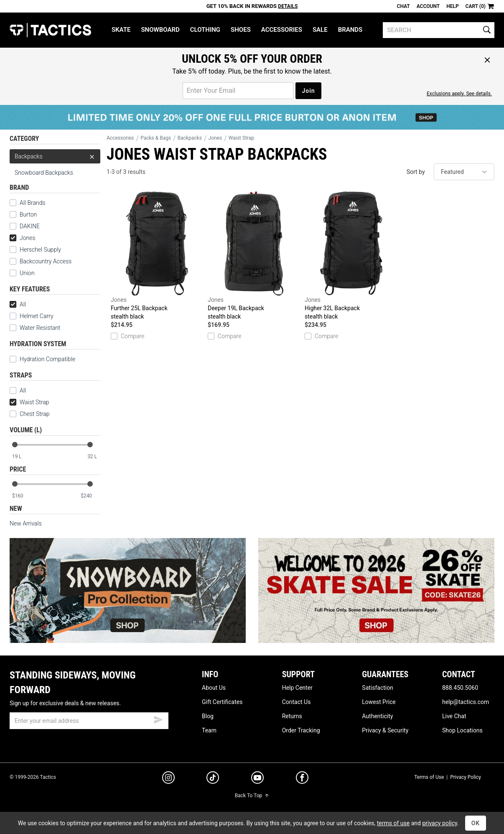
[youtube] (257, 779)
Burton (28, 214)
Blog (208, 716)
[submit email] (158, 719)
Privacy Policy (466, 777)
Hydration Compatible (42, 359)
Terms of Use (429, 777)
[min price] (22, 496)
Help (452, 6)
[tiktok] (213, 779)
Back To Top (252, 796)
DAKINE (30, 226)
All (18, 304)
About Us (214, 688)
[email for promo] (238, 91)
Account (428, 6)
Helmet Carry (32, 316)
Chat (403, 6)
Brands (350, 30)
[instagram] (168, 779)
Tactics (50, 30)
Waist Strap (29, 402)
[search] (439, 30)
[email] (89, 721)
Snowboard (160, 30)
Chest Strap (30, 414)
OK (476, 823)
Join (308, 91)
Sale (320, 30)
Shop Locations (462, 730)
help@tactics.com (466, 702)
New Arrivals (26, 523)
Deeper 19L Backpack (254, 256)
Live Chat (454, 716)
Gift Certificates (222, 702)
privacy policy (440, 823)
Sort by (416, 172)
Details (288, 6)
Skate (121, 30)
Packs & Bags (156, 138)
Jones (23, 238)
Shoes (241, 30)
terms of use (393, 823)
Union (27, 273)
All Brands (33, 203)
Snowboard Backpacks (44, 173)
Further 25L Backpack (157, 256)
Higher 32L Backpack (351, 256)
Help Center (297, 688)
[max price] (90, 496)
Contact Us (297, 702)
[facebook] (302, 779)
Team (209, 730)
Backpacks (55, 156)
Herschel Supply (40, 250)
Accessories (282, 30)
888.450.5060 (460, 688)
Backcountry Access (46, 261)
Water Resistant (35, 328)
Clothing (205, 30)
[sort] (464, 172)
